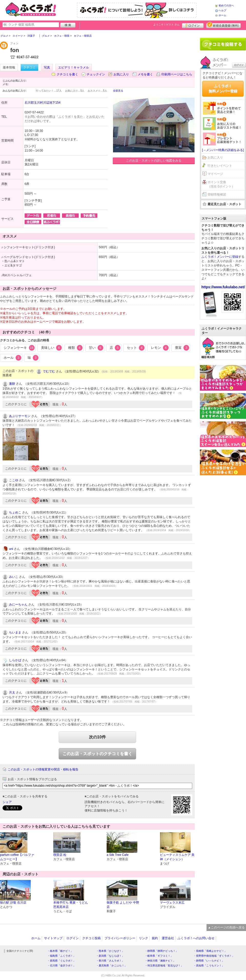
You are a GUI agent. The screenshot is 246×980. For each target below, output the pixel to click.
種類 (75, 348)
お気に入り (121, 74)
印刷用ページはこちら (177, 74)
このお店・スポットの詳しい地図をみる (154, 161)
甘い (96, 348)
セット (136, 348)
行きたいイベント (220, 166)
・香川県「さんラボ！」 (110, 961)
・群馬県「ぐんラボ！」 (61, 961)
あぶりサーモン (20, 416)
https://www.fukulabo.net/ (223, 287)
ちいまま (15, 632)
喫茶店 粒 (60, 855)
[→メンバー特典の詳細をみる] (223, 150)
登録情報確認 (217, 194)
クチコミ (29, 67)
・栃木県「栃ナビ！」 (60, 951)
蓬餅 (12, 384)
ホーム (222, 15)
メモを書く (145, 74)
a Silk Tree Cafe (117, 855)
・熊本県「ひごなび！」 (110, 951)
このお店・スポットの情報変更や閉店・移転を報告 (43, 769)
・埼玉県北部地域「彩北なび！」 (164, 966)
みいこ (14, 577)
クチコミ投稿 (91, 938)
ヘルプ (222, 10)
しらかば (15, 660)
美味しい (52, 348)
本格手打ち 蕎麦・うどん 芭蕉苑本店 (71, 905)
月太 (12, 692)
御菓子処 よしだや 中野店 (123, 905)
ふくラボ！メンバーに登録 (220, 257)
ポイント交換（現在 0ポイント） (221, 184)
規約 (155, 938)
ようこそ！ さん (166, 24)
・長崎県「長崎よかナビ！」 (210, 951)
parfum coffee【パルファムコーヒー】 (17, 857)
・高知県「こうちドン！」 (209, 966)
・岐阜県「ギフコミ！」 (159, 956)
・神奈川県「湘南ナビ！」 (160, 961)
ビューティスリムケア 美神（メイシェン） (177, 857)
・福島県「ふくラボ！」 (61, 956)
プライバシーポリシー (120, 938)
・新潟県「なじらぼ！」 (110, 956)
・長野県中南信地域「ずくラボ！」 (214, 956)
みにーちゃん (18, 605)
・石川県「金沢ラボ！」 (61, 966)
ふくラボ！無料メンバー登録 (223, 88)
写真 (47, 67)
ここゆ (14, 480)
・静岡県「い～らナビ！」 (209, 961)
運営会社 (168, 938)
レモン (160, 348)
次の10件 (97, 737)
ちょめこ (15, 512)
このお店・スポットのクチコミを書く (97, 754)
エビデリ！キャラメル (74, 67)
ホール (12, 358)
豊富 (182, 348)
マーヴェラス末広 (172, 903)
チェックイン (96, 74)
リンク (143, 938)
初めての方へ (226, 6)
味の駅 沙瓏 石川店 (13, 903)
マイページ (215, 174)
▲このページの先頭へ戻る (226, 927)
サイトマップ (53, 938)
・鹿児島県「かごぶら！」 (111, 966)
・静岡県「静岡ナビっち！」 (161, 951)
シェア (7, 802)
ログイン (193, 25)
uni (11, 549)
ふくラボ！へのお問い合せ (196, 938)
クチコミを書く (67, 74)
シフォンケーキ (19, 348)
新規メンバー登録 (224, 25)
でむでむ (49, 371)
